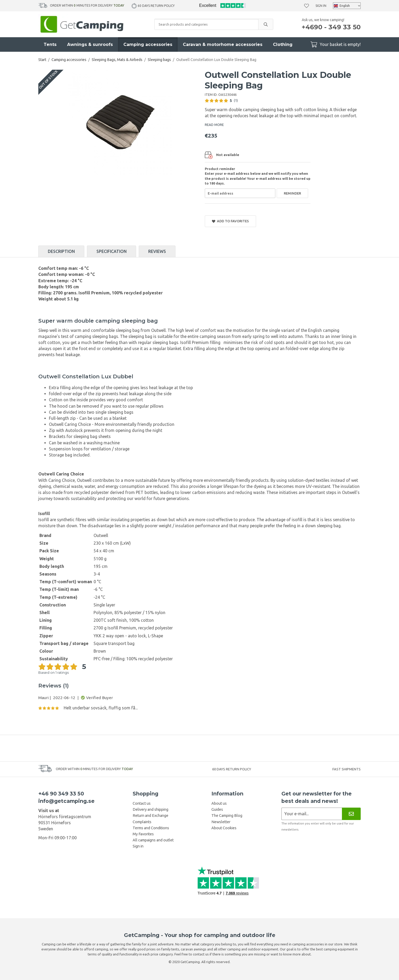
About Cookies (224, 828)
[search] (266, 24)
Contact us (142, 803)
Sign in (321, 6)
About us (219, 803)
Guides (217, 809)
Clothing (283, 44)
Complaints (142, 822)
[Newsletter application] (312, 814)
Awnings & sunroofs (90, 44)
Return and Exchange (150, 816)
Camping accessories (148, 44)
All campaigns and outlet (153, 840)
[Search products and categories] (206, 24)
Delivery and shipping (150, 809)
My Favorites (143, 834)
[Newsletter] (351, 814)
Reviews (157, 251)
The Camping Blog (227, 816)
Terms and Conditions (151, 828)
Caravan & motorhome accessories (223, 44)
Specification (112, 251)
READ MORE (214, 125)
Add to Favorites (230, 221)
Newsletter (221, 822)
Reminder (292, 193)
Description (61, 251)
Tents (50, 44)
